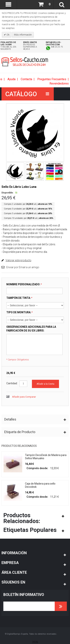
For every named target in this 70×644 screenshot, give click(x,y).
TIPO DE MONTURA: (19, 312)
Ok (8, 35)
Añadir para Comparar (24, 397)
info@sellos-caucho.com (53, 43)
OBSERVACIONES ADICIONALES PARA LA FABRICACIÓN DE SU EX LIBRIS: (31, 329)
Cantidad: (12, 383)
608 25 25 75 (54, 47)
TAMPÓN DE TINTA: (19, 298)
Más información (23, 35)
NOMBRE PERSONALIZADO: (24, 284)
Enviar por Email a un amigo (23, 267)
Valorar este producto (18, 260)
